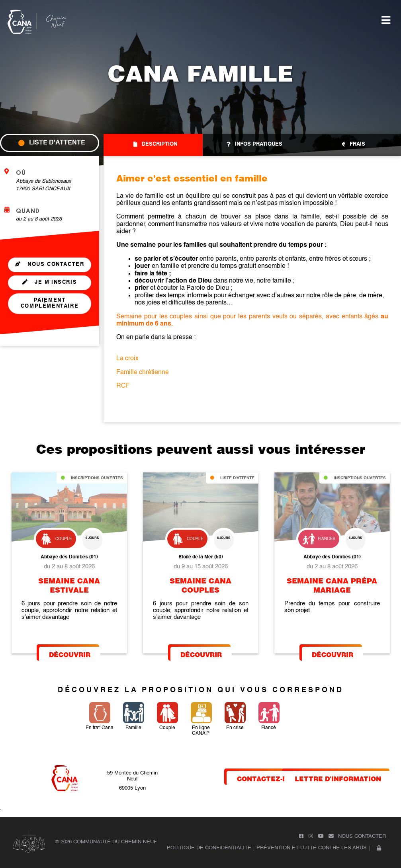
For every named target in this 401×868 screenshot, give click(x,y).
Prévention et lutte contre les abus (312, 848)
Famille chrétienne (143, 373)
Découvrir (70, 654)
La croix (127, 359)
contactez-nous (270, 778)
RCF (123, 386)
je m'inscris (50, 282)
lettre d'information (338, 778)
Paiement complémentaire (50, 303)
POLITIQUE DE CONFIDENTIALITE (209, 848)
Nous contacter (50, 264)
